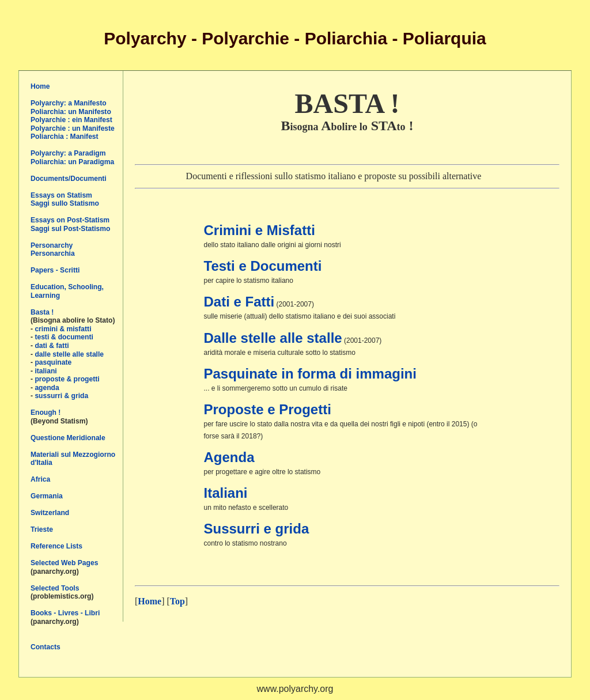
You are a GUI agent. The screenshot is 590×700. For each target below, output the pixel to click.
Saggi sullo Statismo (65, 203)
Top (177, 601)
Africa (40, 479)
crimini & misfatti (63, 329)
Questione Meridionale (68, 438)
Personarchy (52, 245)
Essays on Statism (61, 195)
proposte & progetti (67, 379)
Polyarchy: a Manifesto (69, 103)
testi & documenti (64, 337)
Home (40, 86)
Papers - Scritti (55, 270)
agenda (47, 388)
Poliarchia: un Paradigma (72, 162)
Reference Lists (56, 546)
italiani (46, 371)
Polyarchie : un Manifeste (73, 128)
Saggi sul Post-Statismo (70, 229)
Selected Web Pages (64, 563)
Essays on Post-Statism (70, 220)
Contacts (46, 647)
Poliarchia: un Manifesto (71, 112)
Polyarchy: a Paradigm (68, 153)
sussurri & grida (61, 396)
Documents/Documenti (69, 179)
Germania (47, 496)
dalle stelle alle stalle (69, 354)
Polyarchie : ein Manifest (71, 120)
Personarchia (53, 253)
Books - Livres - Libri (65, 613)
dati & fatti (52, 346)
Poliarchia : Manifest (65, 137)
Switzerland (50, 513)
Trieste (42, 529)
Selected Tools (55, 588)
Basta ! (42, 312)
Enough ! (46, 413)
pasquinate (53, 362)
